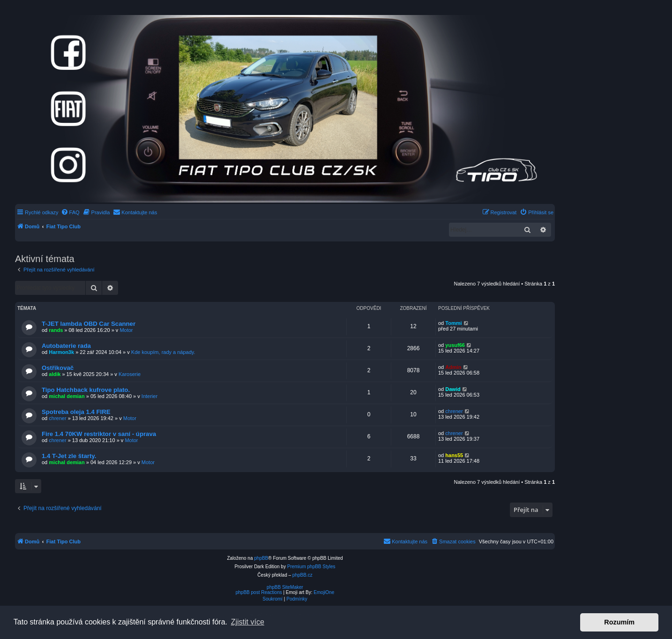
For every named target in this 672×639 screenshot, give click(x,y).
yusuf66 (455, 345)
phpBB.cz (302, 575)
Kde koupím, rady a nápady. (163, 352)
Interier (149, 396)
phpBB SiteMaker (285, 587)
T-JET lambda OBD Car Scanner (89, 324)
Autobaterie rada (66, 346)
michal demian (67, 396)
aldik (55, 374)
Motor (126, 330)
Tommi (453, 323)
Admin (453, 367)
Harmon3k (61, 352)
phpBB (261, 558)
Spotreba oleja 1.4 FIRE (76, 412)
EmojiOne (324, 592)
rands (56, 330)
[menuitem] (70, 212)
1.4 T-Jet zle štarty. (69, 456)
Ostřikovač (58, 368)
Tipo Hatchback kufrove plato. (86, 390)
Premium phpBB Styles (311, 567)
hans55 (454, 455)
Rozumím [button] (619, 622)
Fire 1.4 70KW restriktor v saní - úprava (99, 434)
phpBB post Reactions (259, 592)
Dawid (453, 389)
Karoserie (130, 374)
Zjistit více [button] (248, 622)
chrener (57, 418)
